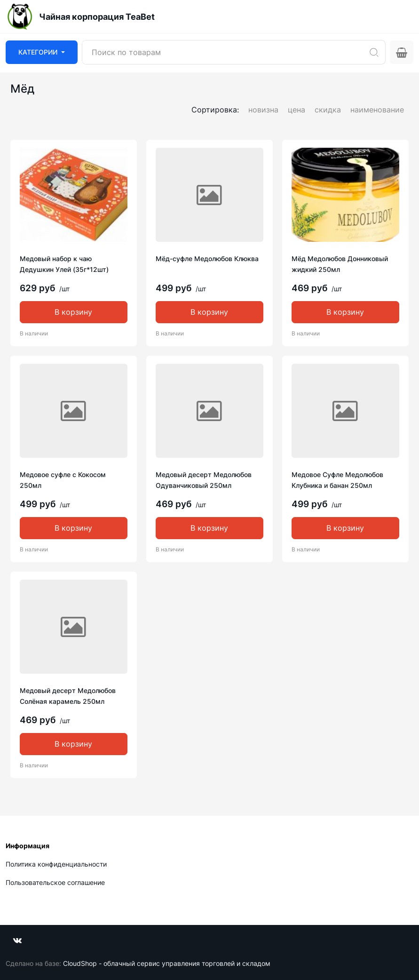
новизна (263, 110)
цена (296, 110)
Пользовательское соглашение (55, 882)
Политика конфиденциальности (56, 864)
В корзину (73, 312)
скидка (328, 110)
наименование (377, 110)
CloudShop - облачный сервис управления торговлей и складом (167, 963)
